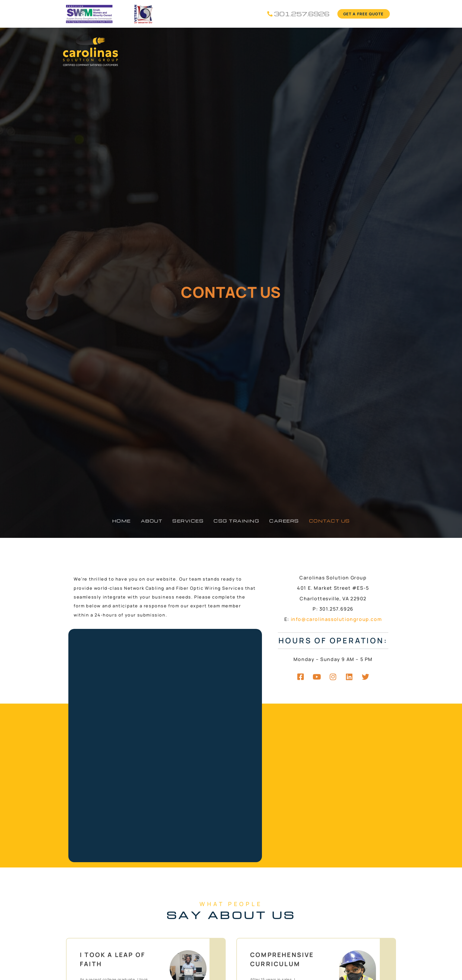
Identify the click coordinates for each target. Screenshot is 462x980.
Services (188, 521)
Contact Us (330, 521)
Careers (284, 521)
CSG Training (236, 521)
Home (122, 521)
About (152, 521)
